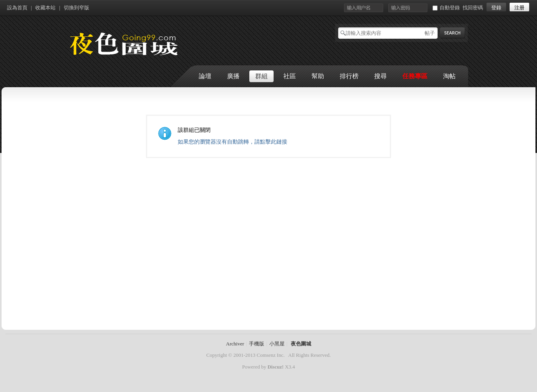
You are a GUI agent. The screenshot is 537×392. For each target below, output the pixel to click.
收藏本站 (45, 8)
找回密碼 (473, 8)
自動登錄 (446, 8)
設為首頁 (17, 8)
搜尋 (380, 76)
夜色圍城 (301, 344)
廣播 (233, 76)
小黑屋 (277, 344)
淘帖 (449, 76)
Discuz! (275, 367)
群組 (261, 76)
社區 (290, 76)
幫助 (318, 76)
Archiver (235, 344)
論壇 (205, 76)
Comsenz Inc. (271, 355)
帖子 (430, 33)
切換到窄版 (77, 8)
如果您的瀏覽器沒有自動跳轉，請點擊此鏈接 (232, 142)
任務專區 (415, 76)
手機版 (257, 344)
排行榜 (349, 76)
